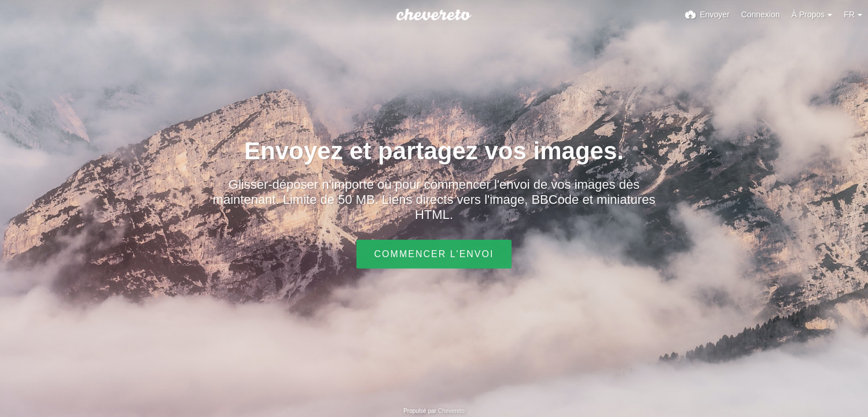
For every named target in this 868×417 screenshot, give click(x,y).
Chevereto (451, 411)
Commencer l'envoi (434, 254)
